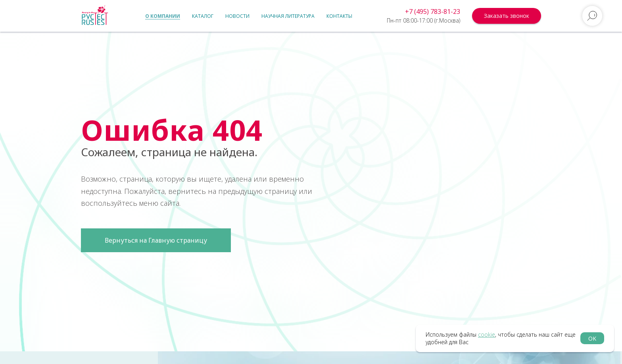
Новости (237, 16)
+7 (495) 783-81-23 (433, 11)
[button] (507, 16)
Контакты (339, 16)
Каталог (203, 16)
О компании (163, 16)
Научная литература (288, 16)
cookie (487, 334)
